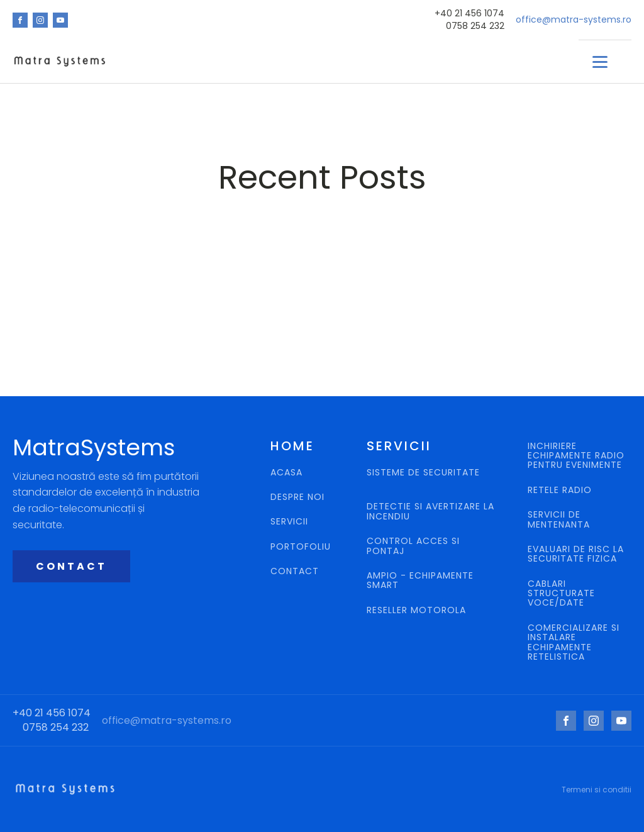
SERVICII (289, 522)
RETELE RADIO (561, 490)
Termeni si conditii (597, 790)
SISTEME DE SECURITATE (423, 473)
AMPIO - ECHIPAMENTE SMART (420, 581)
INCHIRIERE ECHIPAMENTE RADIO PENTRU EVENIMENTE (576, 456)
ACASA (286, 473)
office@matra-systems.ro (574, 20)
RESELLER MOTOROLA (418, 610)
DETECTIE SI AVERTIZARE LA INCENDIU (430, 512)
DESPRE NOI (297, 497)
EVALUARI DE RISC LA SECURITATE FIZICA (576, 554)
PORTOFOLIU (301, 547)
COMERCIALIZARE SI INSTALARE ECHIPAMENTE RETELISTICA (574, 643)
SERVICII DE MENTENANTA (559, 520)
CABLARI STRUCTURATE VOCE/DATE (561, 594)
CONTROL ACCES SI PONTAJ (413, 546)
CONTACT (71, 566)
